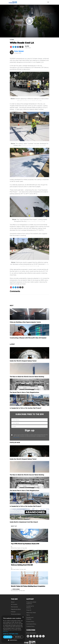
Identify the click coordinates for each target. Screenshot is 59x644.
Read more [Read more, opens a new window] (6, 631)
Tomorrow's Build (16, 614)
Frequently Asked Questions (31, 603)
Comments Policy (31, 624)
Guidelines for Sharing (30, 607)
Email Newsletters (31, 633)
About (13, 602)
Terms (28, 615)
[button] (13, 634)
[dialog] (13, 629)
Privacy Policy (16, 437)
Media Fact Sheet (31, 613)
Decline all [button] (18, 637)
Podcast (13, 612)
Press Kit (29, 610)
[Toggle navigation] (48, 2)
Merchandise (14, 607)
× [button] (23, 617)
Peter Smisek (19, 51)
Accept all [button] (8, 637)
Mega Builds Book (16, 609)
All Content (14, 604)
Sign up (30, 430)
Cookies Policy (30, 626)
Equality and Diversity (30, 618)
